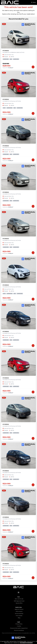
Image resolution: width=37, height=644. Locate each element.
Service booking (19, 614)
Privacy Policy (19, 624)
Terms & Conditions (19, 630)
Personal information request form (19, 628)
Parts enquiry (19, 611)
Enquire (5, 57)
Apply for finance (19, 609)
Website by (23, 643)
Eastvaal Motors (31, 641)
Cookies (19, 626)
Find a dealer (19, 616)
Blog (19, 618)
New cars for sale (19, 599)
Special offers (19, 603)
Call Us (12, 57)
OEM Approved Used (19, 601)
